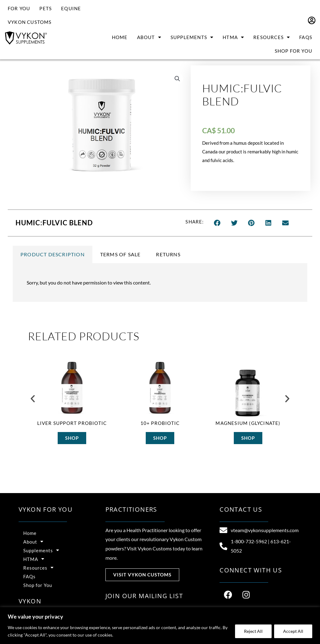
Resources (272, 37)
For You (19, 8)
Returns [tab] (168, 254)
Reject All (253, 631)
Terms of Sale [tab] (120, 254)
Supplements (192, 37)
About (149, 37)
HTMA (233, 37)
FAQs (306, 37)
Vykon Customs (30, 22)
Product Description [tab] (53, 254)
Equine (71, 8)
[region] (160, 626)
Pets (46, 8)
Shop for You (293, 51)
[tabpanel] (160, 282)
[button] (177, 79)
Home (120, 37)
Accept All (293, 631)
